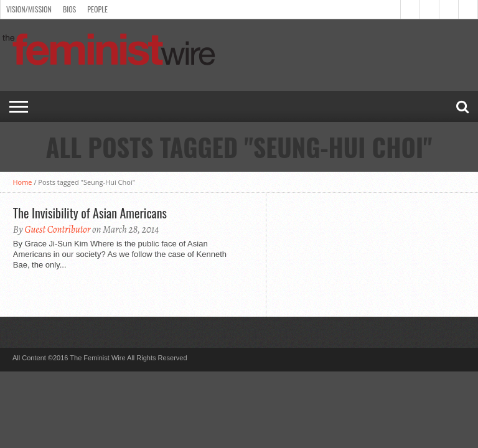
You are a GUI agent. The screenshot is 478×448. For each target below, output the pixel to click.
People (97, 9)
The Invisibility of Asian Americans (90, 213)
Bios (69, 9)
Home (22, 182)
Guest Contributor (57, 230)
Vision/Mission (29, 9)
